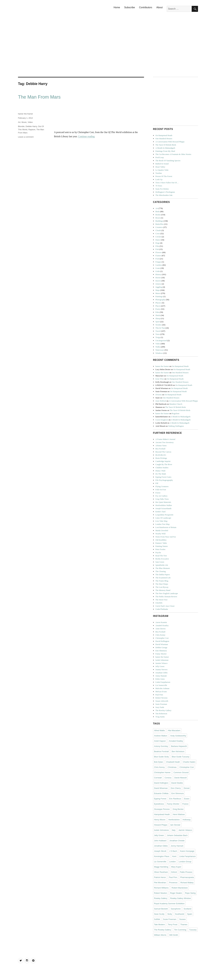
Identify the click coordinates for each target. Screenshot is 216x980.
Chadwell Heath (173, 762)
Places (158, 306)
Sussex (182, 919)
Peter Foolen (160, 549)
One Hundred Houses (164, 139)
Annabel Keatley (162, 625)
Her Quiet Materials (163, 502)
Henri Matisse (179, 814)
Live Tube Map (161, 521)
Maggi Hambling (161, 867)
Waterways (160, 350)
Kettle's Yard (160, 512)
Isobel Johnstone (162, 660)
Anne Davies (160, 629)
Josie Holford (161, 401)
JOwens (158, 395)
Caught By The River (164, 464)
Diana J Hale (160, 471)
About (159, 7)
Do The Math (161, 474)
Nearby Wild (160, 534)
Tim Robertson (161, 714)
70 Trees (159, 186)
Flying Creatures (162, 486)
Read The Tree (161, 556)
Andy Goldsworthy (178, 736)
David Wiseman (162, 644)
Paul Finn (159, 695)
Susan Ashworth (162, 701)
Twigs (158, 337)
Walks (158, 347)
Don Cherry (176, 788)
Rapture (32, 130)
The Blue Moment (163, 568)
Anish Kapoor (160, 741)
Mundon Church (176, 404)
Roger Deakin (176, 893)
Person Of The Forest (164, 176)
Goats (158, 268)
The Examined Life (163, 578)
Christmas (172, 767)
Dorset (187, 788)
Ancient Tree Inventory (164, 442)
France (185, 804)
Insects (158, 281)
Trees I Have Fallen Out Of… (167, 183)
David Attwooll (180, 778)
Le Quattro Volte (162, 170)
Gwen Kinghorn (162, 420)
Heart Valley (160, 167)
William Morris (160, 935)
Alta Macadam (174, 730)
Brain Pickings (161, 458)
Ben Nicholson (178, 751)
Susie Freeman (161, 704)
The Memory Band (163, 590)
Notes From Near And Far (166, 537)
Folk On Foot (161, 490)
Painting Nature (162, 546)
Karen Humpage (187, 851)
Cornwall (158, 778)
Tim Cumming (180, 930)
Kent (174, 856)
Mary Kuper (176, 867)
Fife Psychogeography (164, 480)
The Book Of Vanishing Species (168, 161)
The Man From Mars (39, 97)
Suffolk (157, 919)
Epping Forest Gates (163, 477)
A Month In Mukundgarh (165, 148)
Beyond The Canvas (163, 452)
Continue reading (86, 136)
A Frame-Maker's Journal (165, 439)
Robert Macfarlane (180, 888)
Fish (157, 249)
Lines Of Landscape (163, 518)
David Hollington (162, 641)
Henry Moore (160, 820)
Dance (158, 240)
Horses (158, 278)
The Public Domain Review (166, 597)
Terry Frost (173, 924)
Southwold (180, 914)
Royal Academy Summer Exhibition (169, 904)
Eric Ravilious (175, 799)
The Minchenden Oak (164, 195)
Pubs (157, 312)
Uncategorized (161, 340)
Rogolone (176, 413)
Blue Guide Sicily (161, 757)
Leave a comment (26, 137)
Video (30, 122)
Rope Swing (190, 893)
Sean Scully (159, 914)
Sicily (170, 914)
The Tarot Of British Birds (166, 145)
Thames (184, 924)
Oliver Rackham (161, 872)
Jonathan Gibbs (161, 673)
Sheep (158, 318)
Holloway (187, 820)
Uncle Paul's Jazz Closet (165, 606)
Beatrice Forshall (161, 751)
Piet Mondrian (160, 883)
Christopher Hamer (162, 772)
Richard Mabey (187, 883)
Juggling (159, 287)
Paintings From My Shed (165, 151)
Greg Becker (178, 809)
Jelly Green (160, 666)
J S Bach (173, 851)
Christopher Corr (162, 638)
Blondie (21, 126)
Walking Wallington (176, 426)
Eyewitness (159, 804)
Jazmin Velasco (161, 663)
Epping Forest (160, 799)
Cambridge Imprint (163, 461)
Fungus (158, 262)
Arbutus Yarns (161, 446)
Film (157, 246)
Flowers (159, 252)
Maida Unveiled (162, 530)
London (172, 862)
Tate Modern (159, 924)
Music (24, 122)
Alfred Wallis (159, 730)
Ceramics (159, 227)
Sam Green (160, 562)
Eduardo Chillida (161, 793)
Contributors (146, 7)
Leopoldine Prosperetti (164, 515)
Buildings (159, 221)
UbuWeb (159, 603)
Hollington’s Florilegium (165, 192)
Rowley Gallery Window (181, 898)
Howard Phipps (161, 825)
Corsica (168, 778)
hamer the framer (25, 114)
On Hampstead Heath (164, 135)
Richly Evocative (162, 559)
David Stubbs (177, 783)
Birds (157, 211)
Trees (157, 334)
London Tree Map (162, 524)
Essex (187, 799)
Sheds (158, 315)
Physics (158, 303)
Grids (158, 271)
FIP (157, 483)
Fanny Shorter (161, 654)
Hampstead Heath (162, 814)
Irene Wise (160, 379)
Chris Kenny (160, 635)
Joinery (158, 284)
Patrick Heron (160, 877)
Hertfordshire (174, 820)
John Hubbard (160, 841)
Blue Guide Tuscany (181, 757)
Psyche (158, 552)
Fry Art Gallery (161, 496)
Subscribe (130, 7)
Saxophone (176, 909)
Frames (158, 256)
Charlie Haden (189, 762)
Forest (158, 493)
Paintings (159, 296)
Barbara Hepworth (179, 746)
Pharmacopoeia (187, 877)
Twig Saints (160, 717)
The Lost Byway (162, 587)
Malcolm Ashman (162, 688)
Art (19, 122)
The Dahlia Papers (163, 575)
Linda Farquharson (163, 682)
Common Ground (181, 772)
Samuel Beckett (161, 909)
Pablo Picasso (186, 872)
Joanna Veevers (161, 669)
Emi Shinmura (161, 651)
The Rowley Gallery (163, 710)
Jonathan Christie (177, 841)
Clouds (158, 230)
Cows (158, 234)
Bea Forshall (160, 449)
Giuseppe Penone (162, 809)
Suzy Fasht (160, 707)
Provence (173, 883)
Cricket (158, 237)
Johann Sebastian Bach (177, 835)
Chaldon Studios (162, 468)
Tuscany (193, 930)
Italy (174, 830)
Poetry (158, 309)
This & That (160, 328)
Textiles (158, 325)
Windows (159, 353)
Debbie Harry (31, 126)
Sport (157, 322)
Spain (190, 914)
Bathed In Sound (162, 164)
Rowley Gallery (161, 898)
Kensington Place (162, 856)
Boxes (158, 218)
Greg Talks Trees (162, 499)
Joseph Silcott (160, 851)
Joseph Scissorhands (163, 508)
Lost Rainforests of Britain (166, 527)
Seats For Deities (162, 189)
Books (158, 215)
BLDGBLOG (161, 455)
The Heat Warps (162, 584)
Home (117, 7)
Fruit (157, 259)
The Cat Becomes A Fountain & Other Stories (173, 154)
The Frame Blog (162, 581)
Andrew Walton (161, 736)
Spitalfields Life (162, 565)
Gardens (159, 265)
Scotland (187, 909)
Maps (158, 290)
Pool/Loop (160, 157)
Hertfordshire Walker (164, 505)
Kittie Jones (160, 679)
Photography (160, 300)
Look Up (159, 179)
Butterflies (160, 224)
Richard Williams (161, 888)
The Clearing (160, 571)
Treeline (159, 173)
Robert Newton (161, 698)
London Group (185, 862)
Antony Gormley (161, 746)
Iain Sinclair (175, 825)
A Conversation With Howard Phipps (170, 142)
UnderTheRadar (162, 609)
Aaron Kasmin (161, 622)
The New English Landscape (167, 593)
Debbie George (161, 647)
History (158, 274)
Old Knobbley (161, 540)
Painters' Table (161, 543)
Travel (158, 331)
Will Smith (174, 935)
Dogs (157, 243)
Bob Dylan (159, 762)
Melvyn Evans (161, 692)
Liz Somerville (161, 685)
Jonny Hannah (161, 676)
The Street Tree (161, 600)
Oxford (174, 872)
